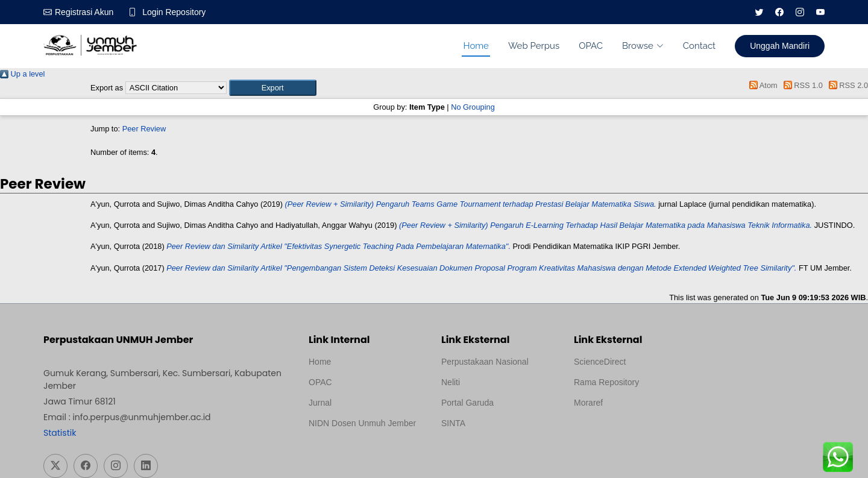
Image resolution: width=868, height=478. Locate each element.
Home (476, 46)
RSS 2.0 (846, 85)
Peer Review (144, 129)
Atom (762, 85)
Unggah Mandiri (780, 46)
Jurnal (320, 403)
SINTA (453, 423)
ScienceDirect (600, 362)
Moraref (588, 403)
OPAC (591, 46)
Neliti (451, 382)
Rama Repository (606, 382)
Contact (699, 46)
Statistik (60, 433)
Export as (107, 88)
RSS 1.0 (801, 85)
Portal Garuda (467, 403)
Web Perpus (534, 46)
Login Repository (174, 12)
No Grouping (473, 107)
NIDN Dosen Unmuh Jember (362, 423)
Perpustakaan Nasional (485, 362)
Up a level (22, 74)
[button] (273, 88)
